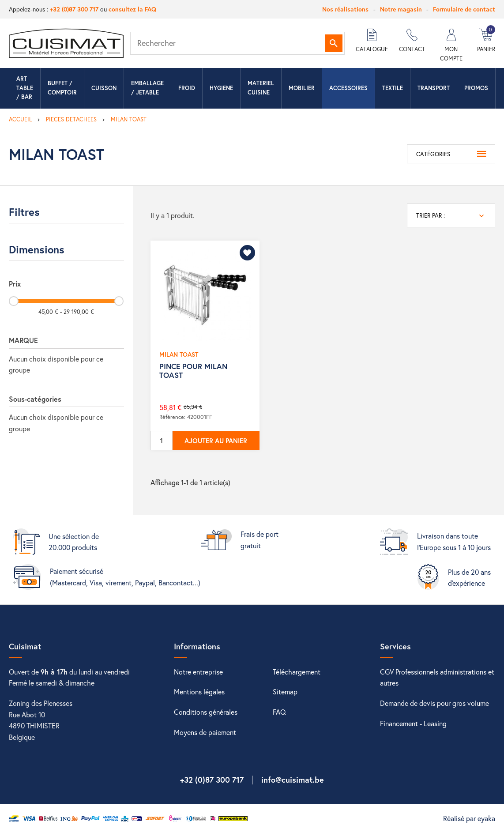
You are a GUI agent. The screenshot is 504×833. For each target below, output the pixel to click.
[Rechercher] (237, 43)
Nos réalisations (345, 9)
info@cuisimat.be (293, 780)
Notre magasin (401, 9)
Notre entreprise (198, 672)
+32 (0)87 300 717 (74, 9)
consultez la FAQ (132, 9)
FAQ (279, 712)
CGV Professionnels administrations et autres (437, 677)
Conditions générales (206, 712)
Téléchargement (297, 672)
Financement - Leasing (413, 723)
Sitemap (285, 692)
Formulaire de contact (464, 9)
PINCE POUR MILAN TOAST (193, 371)
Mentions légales (199, 692)
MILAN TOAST (179, 354)
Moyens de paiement (205, 732)
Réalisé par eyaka (469, 818)
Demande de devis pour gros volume (434, 703)
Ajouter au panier (216, 441)
